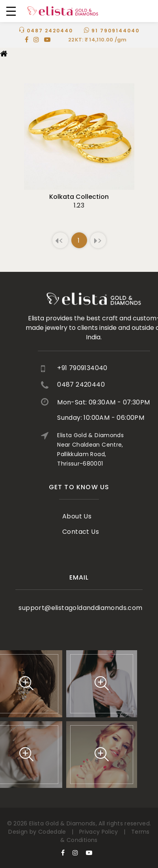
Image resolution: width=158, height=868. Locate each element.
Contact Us (81, 520)
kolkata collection (79, 197)
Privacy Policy (99, 832)
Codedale (52, 832)
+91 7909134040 (108, 368)
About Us (77, 504)
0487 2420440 (50, 31)
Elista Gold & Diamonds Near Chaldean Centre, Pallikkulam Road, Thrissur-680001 (116, 449)
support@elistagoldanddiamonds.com (80, 600)
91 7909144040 (115, 31)
